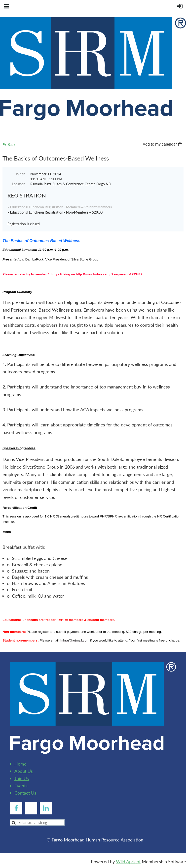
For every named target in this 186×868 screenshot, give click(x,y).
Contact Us (25, 793)
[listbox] (163, 144)
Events (21, 786)
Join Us (22, 778)
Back (11, 145)
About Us (24, 771)
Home (20, 764)
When (21, 174)
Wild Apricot (128, 862)
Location (19, 184)
